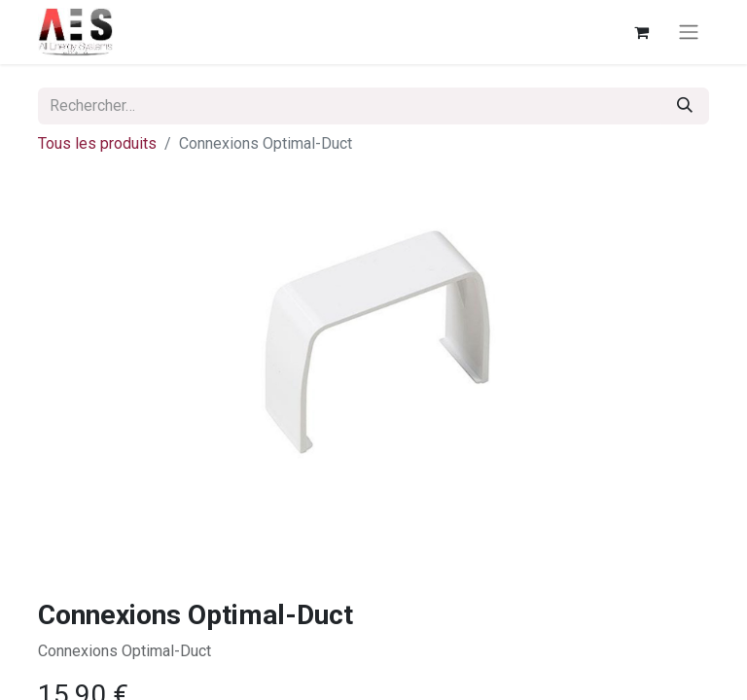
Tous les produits (97, 143)
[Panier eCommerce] (641, 32)
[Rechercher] (685, 106)
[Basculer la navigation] (689, 33)
